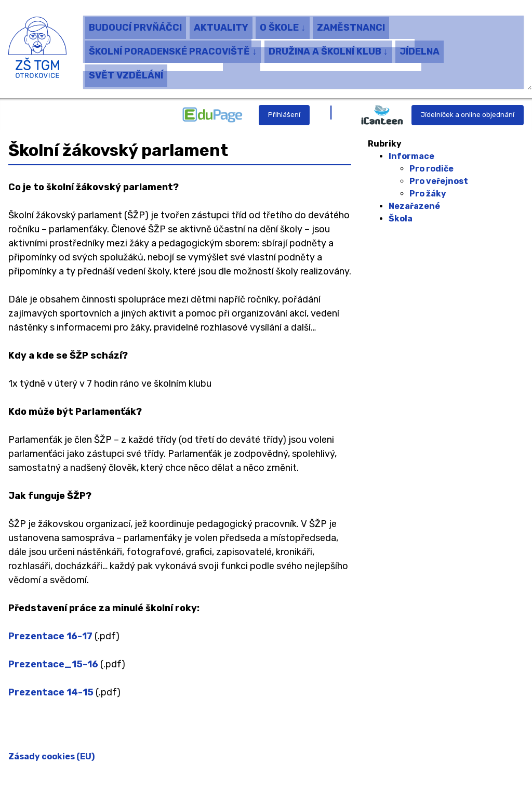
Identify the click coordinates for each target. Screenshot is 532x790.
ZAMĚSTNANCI (351, 24)
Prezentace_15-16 (53, 664)
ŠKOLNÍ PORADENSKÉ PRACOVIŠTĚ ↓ (173, 48)
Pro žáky (428, 194)
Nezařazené (414, 206)
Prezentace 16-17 (50, 636)
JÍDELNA (420, 48)
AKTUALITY (221, 24)
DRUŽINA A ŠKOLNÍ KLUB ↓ (328, 48)
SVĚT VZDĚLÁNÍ (126, 73)
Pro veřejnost (439, 181)
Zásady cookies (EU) (51, 756)
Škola (401, 219)
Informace (411, 156)
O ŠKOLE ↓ (283, 24)
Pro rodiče (431, 169)
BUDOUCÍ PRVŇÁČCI (135, 24)
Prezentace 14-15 (51, 692)
